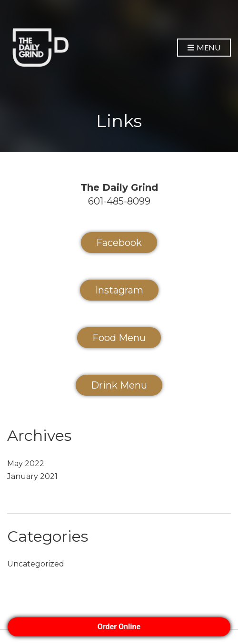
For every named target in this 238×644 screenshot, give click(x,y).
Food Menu (119, 338)
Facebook (119, 243)
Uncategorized (36, 564)
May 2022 (26, 463)
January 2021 (32, 476)
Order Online (119, 627)
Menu (204, 48)
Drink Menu (119, 385)
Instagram (119, 290)
